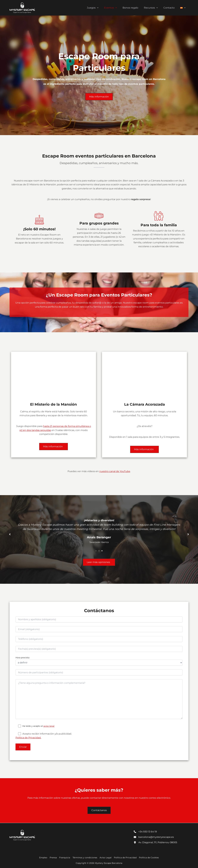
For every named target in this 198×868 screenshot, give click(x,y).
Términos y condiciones (85, 858)
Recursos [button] (153, 8)
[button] (102, 8)
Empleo (44, 858)
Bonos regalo (134, 8)
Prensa (54, 858)
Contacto (170, 8)
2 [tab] (99, 551)
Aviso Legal (105, 858)
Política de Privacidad (125, 858)
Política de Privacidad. (28, 738)
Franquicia (65, 858)
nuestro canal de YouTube (115, 471)
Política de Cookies (148, 858)
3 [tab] (102, 551)
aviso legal (49, 726)
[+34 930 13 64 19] (146, 832)
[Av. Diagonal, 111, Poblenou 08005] (156, 842)
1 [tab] (96, 551)
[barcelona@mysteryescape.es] (154, 837)
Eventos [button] (115, 8)
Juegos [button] (98, 8)
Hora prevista (22, 658)
